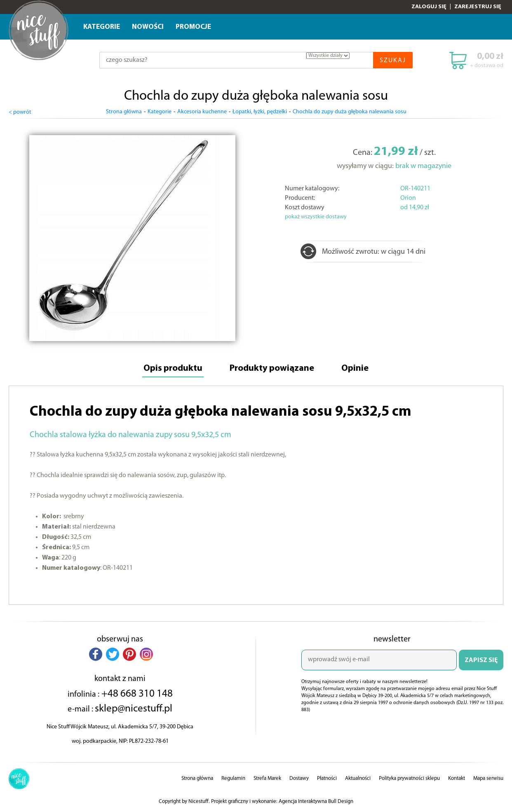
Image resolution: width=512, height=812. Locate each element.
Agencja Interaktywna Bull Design (316, 801)
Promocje (193, 27)
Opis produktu (173, 369)
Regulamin (233, 778)
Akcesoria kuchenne (202, 112)
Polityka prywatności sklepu (409, 778)
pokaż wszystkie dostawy (316, 217)
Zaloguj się (429, 7)
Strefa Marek (267, 778)
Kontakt (457, 778)
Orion (408, 198)
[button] (96, 654)
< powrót (20, 112)
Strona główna (124, 112)
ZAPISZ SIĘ (481, 660)
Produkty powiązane (272, 369)
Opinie (355, 369)
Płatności (327, 778)
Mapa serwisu (488, 778)
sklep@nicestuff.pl (134, 709)
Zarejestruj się (478, 7)
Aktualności (358, 778)
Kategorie (102, 27)
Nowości (148, 27)
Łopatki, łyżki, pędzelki (260, 112)
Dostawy (299, 778)
